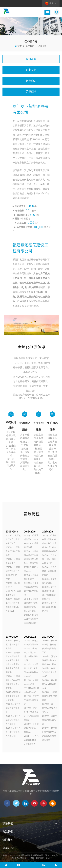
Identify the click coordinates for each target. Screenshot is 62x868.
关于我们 (30, 46)
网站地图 (40, 858)
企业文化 (31, 70)
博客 (32, 858)
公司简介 (42, 46)
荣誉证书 (31, 92)
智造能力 (31, 81)
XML (48, 858)
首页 (20, 46)
